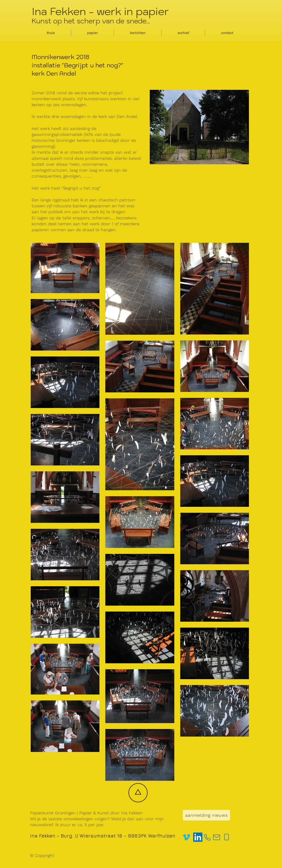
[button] (92, 33)
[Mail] (217, 837)
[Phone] (207, 837)
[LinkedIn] (198, 837)
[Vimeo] (186, 837)
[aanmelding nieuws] (206, 815)
